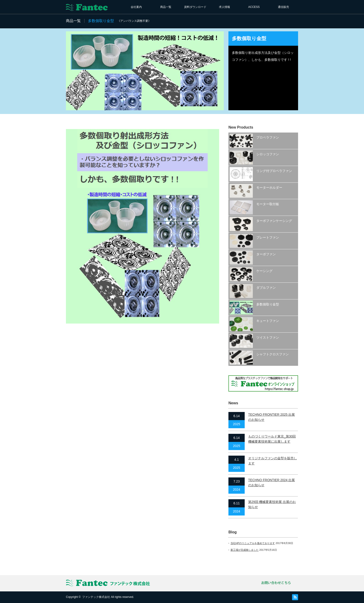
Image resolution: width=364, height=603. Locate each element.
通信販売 (283, 7)
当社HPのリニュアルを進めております (253, 543)
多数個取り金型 (268, 304)
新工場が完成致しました (245, 550)
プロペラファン (268, 137)
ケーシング (264, 271)
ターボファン (266, 254)
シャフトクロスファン (273, 354)
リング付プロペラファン (274, 171)
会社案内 (136, 7)
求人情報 (224, 7)
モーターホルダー (269, 188)
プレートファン (268, 237)
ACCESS (254, 7)
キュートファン (268, 321)
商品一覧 (166, 7)
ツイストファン (268, 337)
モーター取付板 (268, 204)
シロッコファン (268, 154)
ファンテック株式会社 (96, 597)
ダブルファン (266, 288)
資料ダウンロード (195, 7)
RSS (295, 597)
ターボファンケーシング (274, 221)
